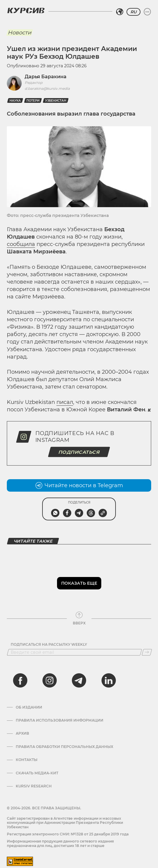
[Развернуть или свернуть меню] (147, 12)
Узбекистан (56, 101)
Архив (22, 733)
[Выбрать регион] (120, 12)
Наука (15, 101)
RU (133, 12)
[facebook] (20, 680)
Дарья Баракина (46, 77)
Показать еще (79, 583)
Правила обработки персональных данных (64, 747)
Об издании (29, 707)
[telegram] (79, 680)
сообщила (21, 244)
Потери (33, 101)
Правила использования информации (60, 720)
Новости (19, 33)
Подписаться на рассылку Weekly (49, 645)
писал (65, 402)
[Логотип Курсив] (26, 10)
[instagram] (50, 680)
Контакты (27, 760)
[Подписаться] (147, 652)
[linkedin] (108, 680)
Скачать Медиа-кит (37, 773)
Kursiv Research (34, 786)
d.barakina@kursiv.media (47, 88)
